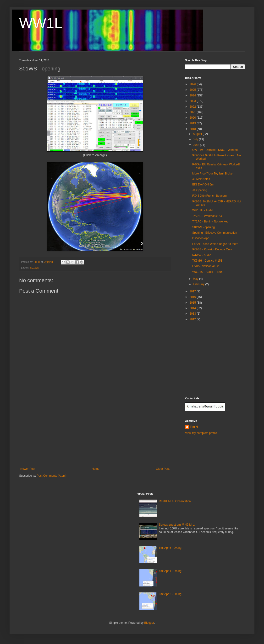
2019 (193, 123)
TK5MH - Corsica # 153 (207, 261)
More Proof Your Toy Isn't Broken (213, 174)
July (196, 139)
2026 (193, 84)
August (198, 134)
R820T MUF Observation (175, 501)
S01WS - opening (203, 227)
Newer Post (28, 469)
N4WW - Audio (202, 255)
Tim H (194, 427)
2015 (193, 303)
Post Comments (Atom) (52, 476)
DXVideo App (201, 238)
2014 (193, 308)
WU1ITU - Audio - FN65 (207, 272)
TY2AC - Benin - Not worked (210, 222)
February (199, 284)
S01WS (35, 268)
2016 (193, 297)
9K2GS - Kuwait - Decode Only (212, 249)
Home (96, 469)
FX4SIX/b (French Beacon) (209, 196)
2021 (193, 112)
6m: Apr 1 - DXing (170, 571)
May (196, 279)
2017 (193, 291)
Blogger (149, 623)
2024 (193, 95)
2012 (193, 319)
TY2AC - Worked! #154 (207, 216)
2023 (193, 101)
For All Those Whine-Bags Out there (215, 244)
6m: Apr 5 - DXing (170, 548)
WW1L (41, 23)
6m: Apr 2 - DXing (170, 594)
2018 (193, 129)
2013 (193, 314)
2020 (193, 118)
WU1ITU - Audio (203, 210)
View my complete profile (201, 433)
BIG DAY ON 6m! (203, 185)
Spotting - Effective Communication (215, 233)
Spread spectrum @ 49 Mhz (177, 525)
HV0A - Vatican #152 (206, 266)
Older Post (163, 469)
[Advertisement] (95, 431)
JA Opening (200, 190)
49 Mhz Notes (201, 179)
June (196, 145)
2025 (193, 90)
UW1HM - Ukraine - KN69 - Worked (215, 150)
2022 (193, 107)
